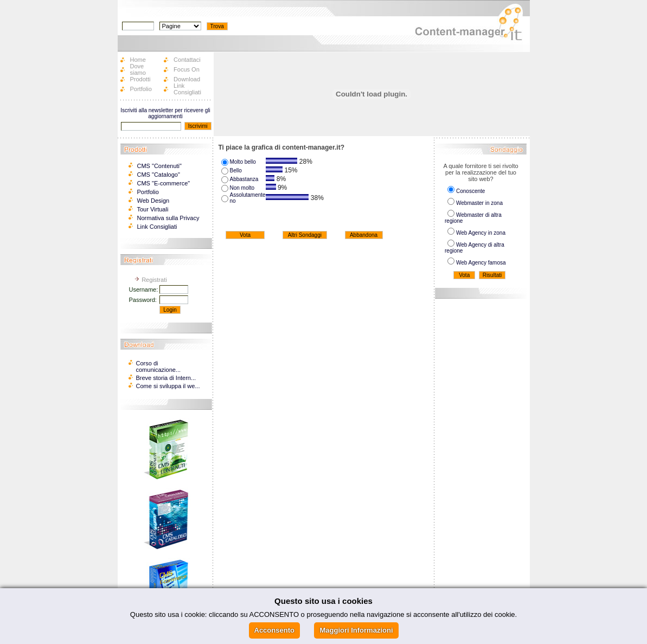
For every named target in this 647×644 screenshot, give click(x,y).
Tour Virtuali (153, 209)
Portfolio (141, 89)
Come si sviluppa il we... (168, 386)
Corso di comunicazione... (159, 366)
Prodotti (140, 79)
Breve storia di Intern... (166, 378)
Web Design (153, 201)
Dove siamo (138, 69)
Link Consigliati (187, 89)
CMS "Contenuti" (159, 166)
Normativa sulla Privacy (168, 218)
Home (138, 60)
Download (187, 79)
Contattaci (187, 60)
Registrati (154, 280)
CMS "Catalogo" (159, 175)
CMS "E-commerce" (164, 183)
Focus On (187, 69)
